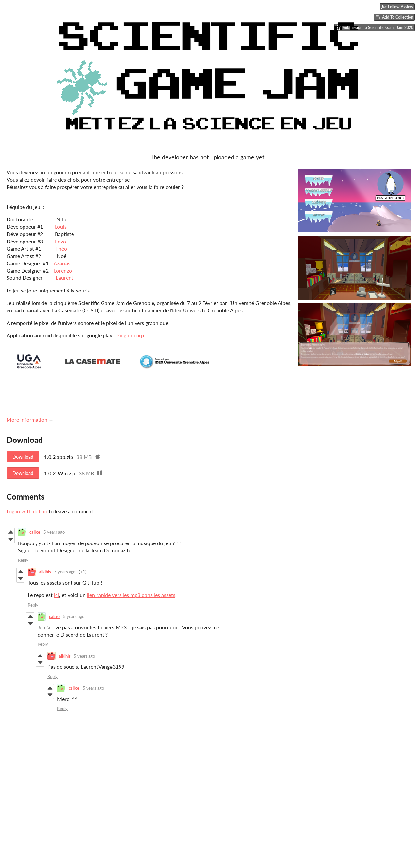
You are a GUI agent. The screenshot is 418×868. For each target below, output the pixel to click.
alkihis (45, 572)
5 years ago (54, 532)
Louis (61, 227)
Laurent (65, 278)
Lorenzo (63, 270)
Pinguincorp (130, 335)
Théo (61, 249)
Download (23, 457)
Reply (23, 560)
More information (30, 419)
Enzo (60, 241)
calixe (35, 532)
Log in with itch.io (27, 511)
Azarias (62, 263)
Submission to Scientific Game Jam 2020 (375, 27)
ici (56, 595)
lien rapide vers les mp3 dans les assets (131, 595)
